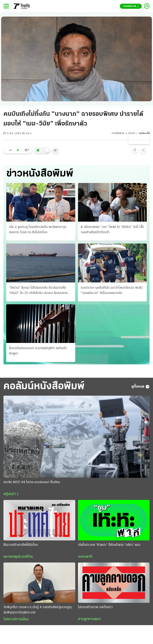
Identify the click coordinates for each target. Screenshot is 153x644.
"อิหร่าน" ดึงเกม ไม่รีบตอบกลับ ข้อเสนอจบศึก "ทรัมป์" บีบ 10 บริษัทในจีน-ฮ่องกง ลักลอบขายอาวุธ (38, 291)
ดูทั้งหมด (140, 387)
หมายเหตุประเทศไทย (18, 557)
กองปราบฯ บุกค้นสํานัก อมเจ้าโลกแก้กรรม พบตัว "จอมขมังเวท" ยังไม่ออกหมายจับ (112, 290)
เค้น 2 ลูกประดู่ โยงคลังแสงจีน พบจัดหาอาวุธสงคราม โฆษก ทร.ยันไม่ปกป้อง (38, 230)
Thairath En (131, 6)
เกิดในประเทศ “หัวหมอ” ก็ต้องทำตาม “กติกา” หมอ (109, 545)
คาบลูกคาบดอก (89, 619)
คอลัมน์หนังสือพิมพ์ (44, 387)
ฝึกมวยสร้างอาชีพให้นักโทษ (21, 545)
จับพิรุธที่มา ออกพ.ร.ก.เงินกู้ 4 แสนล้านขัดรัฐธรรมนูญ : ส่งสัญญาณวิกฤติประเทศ (38, 610)
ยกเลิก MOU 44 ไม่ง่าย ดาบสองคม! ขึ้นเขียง (32, 482)
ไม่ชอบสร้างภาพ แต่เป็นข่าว (95, 607)
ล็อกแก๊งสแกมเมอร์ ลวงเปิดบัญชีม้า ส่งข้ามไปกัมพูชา (38, 351)
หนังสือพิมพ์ (118, 133)
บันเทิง (132, 133)
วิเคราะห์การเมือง (16, 619)
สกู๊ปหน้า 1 (11, 494)
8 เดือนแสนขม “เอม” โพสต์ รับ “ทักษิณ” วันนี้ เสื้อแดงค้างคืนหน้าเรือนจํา (112, 230)
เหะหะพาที (85, 557)
